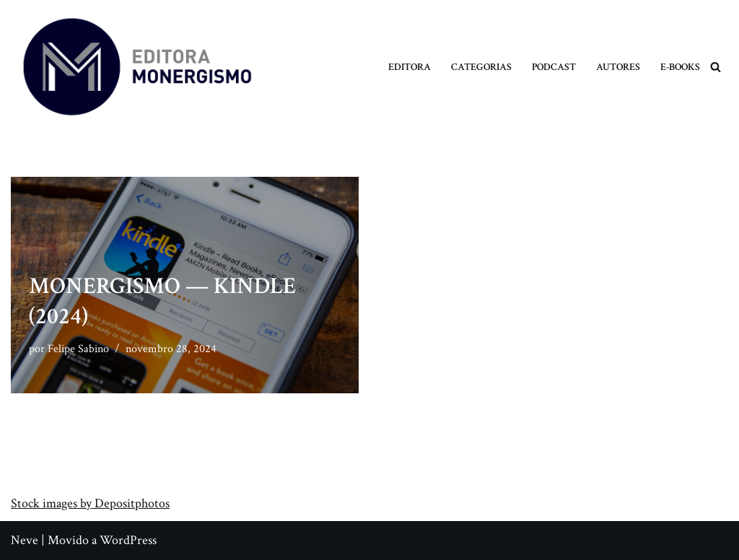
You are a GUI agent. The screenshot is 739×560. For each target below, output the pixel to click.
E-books (680, 67)
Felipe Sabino (78, 349)
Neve (25, 540)
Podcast (554, 67)
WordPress (128, 540)
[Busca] (716, 67)
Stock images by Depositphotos (90, 503)
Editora (410, 67)
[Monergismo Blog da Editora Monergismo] (137, 67)
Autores (618, 67)
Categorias (481, 67)
